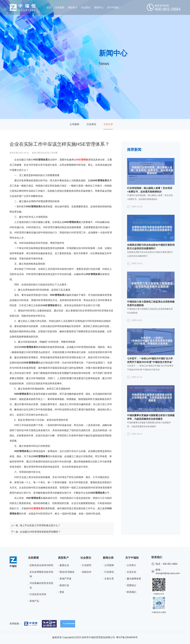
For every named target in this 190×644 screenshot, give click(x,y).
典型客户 (63, 558)
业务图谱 (33, 558)
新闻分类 (108, 558)
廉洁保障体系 (134, 579)
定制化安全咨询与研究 (41, 565)
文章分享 (108, 124)
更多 (62, 592)
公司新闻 (74, 124)
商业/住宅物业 (67, 572)
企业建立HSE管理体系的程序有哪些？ (40, 532)
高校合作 (87, 572)
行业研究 (87, 565)
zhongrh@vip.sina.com (168, 573)
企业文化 (132, 572)
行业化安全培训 (38, 594)
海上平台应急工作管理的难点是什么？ (40, 525)
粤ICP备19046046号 (127, 637)
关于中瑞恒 (132, 558)
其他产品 (34, 601)
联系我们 (132, 592)
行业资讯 (91, 124)
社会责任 (86, 558)
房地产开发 (65, 579)
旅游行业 (64, 585)
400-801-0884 (170, 564)
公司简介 (132, 565)
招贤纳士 (132, 585)
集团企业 (64, 565)
